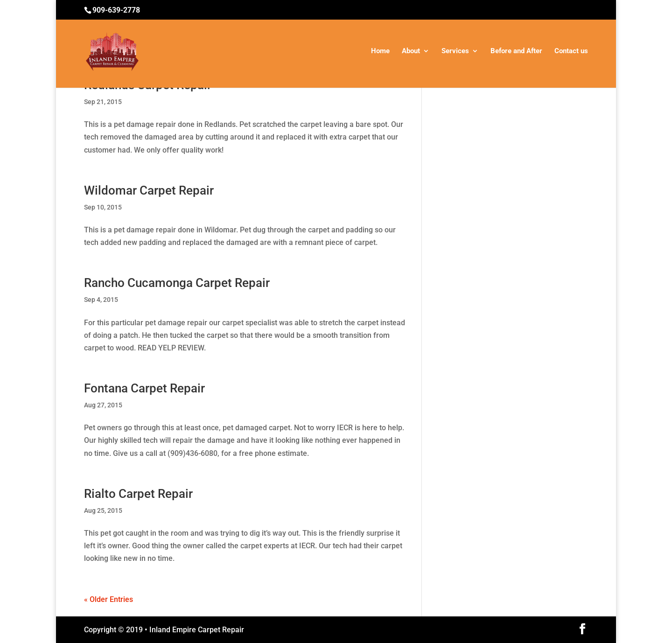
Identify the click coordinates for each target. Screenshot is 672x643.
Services (455, 51)
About (411, 51)
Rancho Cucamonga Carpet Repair (177, 283)
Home (380, 51)
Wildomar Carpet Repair (149, 190)
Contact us (571, 51)
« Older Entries (108, 599)
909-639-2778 (116, 10)
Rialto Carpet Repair (138, 494)
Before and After (516, 51)
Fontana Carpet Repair (144, 388)
